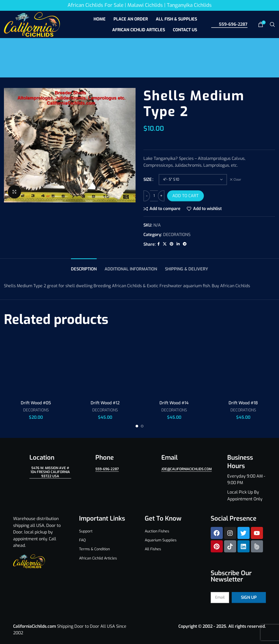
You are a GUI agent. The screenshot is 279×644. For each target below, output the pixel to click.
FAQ (82, 540)
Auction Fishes (157, 531)
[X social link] (165, 244)
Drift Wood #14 (174, 403)
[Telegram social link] (185, 244)
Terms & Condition (94, 549)
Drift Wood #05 (36, 403)
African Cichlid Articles (98, 558)
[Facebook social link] (159, 244)
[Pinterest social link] (172, 244)
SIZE (148, 179)
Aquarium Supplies (161, 540)
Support (86, 531)
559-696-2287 (229, 24)
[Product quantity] (154, 196)
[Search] (272, 24)
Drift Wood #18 (243, 403)
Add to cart (185, 196)
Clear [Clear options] (237, 180)
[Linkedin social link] (178, 244)
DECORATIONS (177, 235)
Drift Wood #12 (105, 403)
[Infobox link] (238, 478)
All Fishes (153, 549)
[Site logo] (32, 24)
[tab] (84, 266)
